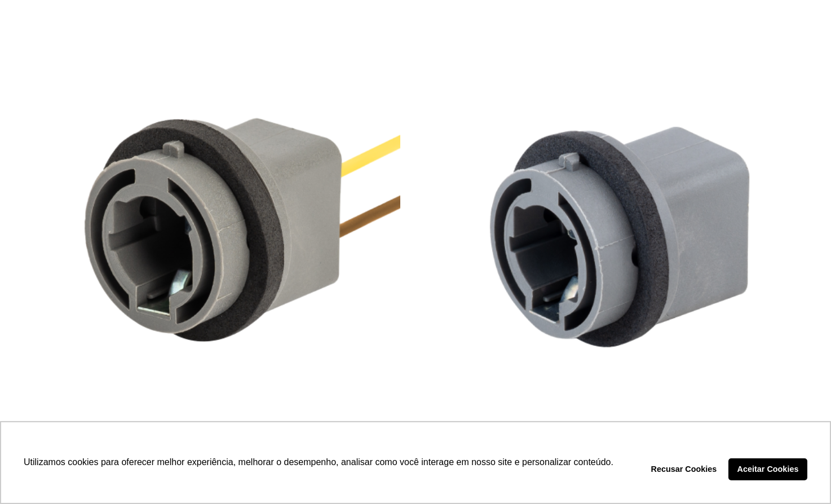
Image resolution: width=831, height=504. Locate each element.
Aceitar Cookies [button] (768, 469)
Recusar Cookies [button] (684, 469)
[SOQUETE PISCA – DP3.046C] (213, 228)
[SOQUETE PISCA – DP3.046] (618, 228)
